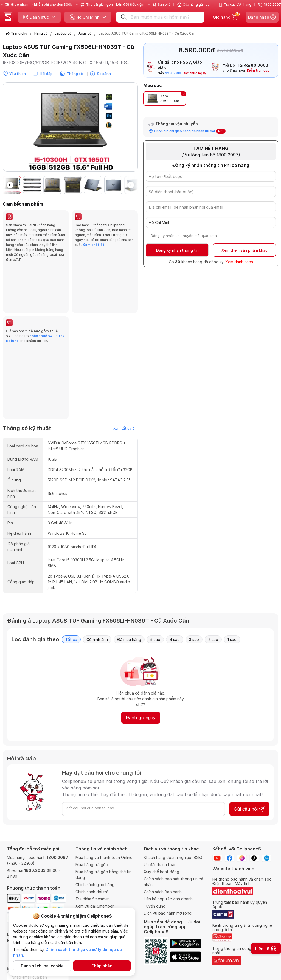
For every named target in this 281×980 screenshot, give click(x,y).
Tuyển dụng (155, 906)
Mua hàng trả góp (92, 865)
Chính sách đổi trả (92, 892)
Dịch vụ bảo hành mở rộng (168, 913)
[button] (131, 185)
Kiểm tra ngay (258, 70)
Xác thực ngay (195, 73)
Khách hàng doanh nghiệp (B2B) (173, 857)
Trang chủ (19, 33)
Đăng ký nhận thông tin (177, 250)
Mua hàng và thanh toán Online (104, 857)
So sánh (104, 74)
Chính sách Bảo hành (163, 892)
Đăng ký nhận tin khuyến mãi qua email (185, 236)
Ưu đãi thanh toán (160, 865)
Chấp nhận (102, 966)
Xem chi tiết (93, 245)
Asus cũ (85, 33)
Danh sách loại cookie (42, 966)
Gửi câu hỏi (249, 713)
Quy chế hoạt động (161, 872)
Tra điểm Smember (92, 899)
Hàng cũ (41, 33)
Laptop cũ (63, 33)
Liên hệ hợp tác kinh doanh (168, 899)
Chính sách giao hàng (95, 885)
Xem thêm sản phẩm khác (245, 250)
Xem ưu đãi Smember (95, 906)
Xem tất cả (124, 333)
